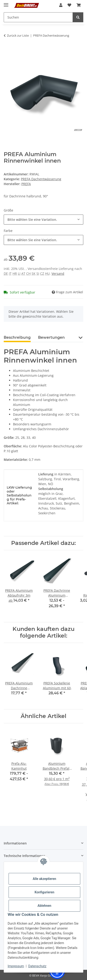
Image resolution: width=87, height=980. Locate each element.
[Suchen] (78, 17)
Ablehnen (44, 906)
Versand (58, 273)
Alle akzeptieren (44, 879)
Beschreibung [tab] (17, 337)
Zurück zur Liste (18, 35)
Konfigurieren (44, 892)
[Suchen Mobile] (38, 17)
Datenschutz (37, 966)
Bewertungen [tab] (51, 337)
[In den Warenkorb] (7, 50)
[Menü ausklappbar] (6, 3)
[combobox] (43, 220)
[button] (61, 5)
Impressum (16, 966)
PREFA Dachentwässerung (41, 179)
